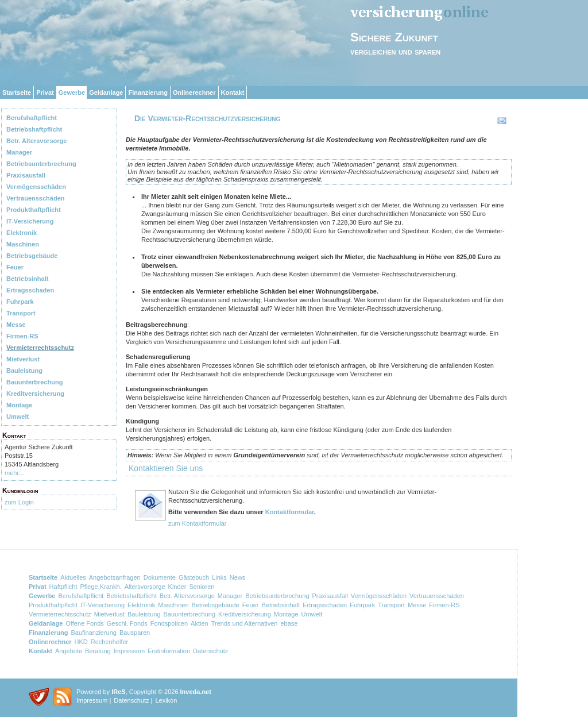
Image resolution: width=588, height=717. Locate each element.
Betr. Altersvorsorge (36, 141)
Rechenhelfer (109, 642)
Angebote (69, 651)
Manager (19, 152)
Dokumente (160, 577)
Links (219, 577)
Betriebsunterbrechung (41, 164)
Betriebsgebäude (32, 256)
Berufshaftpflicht (32, 118)
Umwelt (18, 417)
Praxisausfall (26, 175)
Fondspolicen (169, 623)
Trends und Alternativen (245, 623)
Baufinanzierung (94, 633)
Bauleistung (24, 371)
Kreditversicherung (35, 394)
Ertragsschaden (30, 290)
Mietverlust (23, 359)
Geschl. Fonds (127, 623)
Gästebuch (194, 577)
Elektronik (22, 233)
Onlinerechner (194, 92)
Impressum (129, 651)
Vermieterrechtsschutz (40, 348)
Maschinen (23, 244)
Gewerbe (72, 92)
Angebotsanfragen (115, 577)
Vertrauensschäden (36, 198)
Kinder (177, 587)
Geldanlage (106, 92)
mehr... (14, 473)
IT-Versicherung (30, 221)
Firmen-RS (22, 336)
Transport (21, 313)
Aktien (200, 623)
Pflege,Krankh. (101, 587)
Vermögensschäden (36, 187)
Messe (16, 325)
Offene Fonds (84, 623)
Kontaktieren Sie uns (166, 468)
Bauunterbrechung (34, 382)
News (238, 577)
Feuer (15, 267)
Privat (45, 92)
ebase (289, 623)
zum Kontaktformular (197, 523)
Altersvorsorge (145, 587)
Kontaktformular (290, 512)
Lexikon (166, 700)
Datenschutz (210, 651)
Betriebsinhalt (27, 279)
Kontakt (233, 92)
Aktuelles (73, 577)
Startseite (17, 92)
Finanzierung (148, 92)
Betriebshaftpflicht (34, 129)
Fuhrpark (20, 302)
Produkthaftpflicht (34, 210)
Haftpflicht (63, 587)
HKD (81, 642)
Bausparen (135, 633)
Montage (19, 405)
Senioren (202, 587)
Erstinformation (169, 651)
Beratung (98, 651)
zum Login (19, 502)
